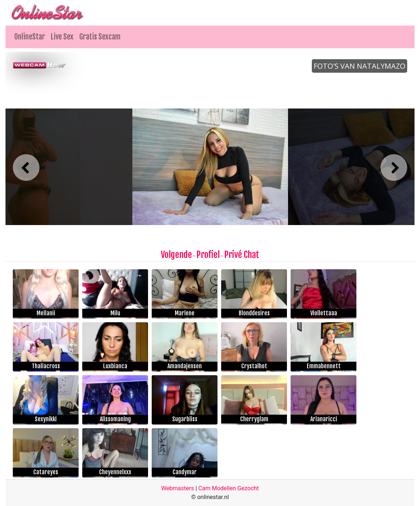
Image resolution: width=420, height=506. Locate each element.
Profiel (208, 255)
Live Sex (62, 37)
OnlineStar (30, 37)
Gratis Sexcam (100, 37)
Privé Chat (242, 255)
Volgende (176, 255)
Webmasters (178, 488)
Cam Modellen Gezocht (229, 488)
